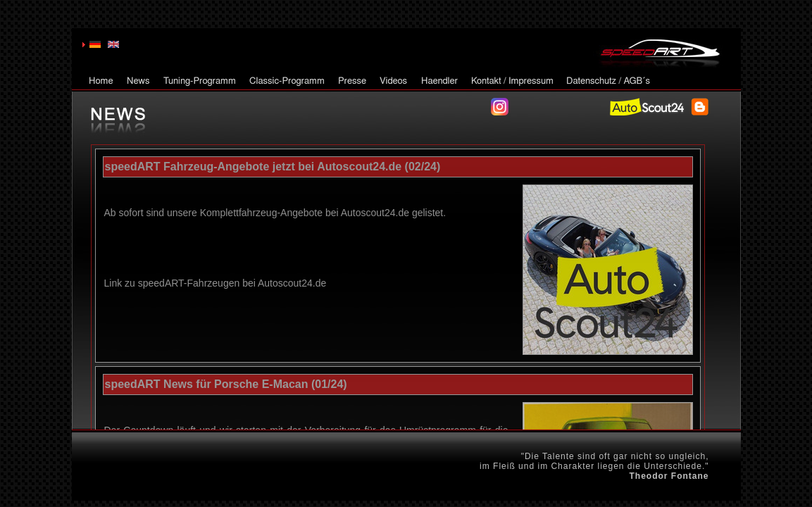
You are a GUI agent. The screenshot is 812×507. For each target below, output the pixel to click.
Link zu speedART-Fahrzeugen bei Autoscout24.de (216, 283)
